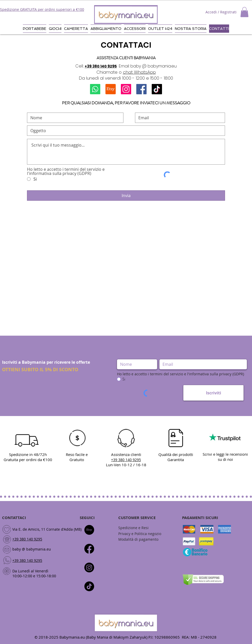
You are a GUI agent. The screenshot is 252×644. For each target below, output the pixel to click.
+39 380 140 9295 (101, 66)
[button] (244, 12)
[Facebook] (141, 89)
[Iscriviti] (213, 393)
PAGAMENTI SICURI (200, 518)
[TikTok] (157, 89)
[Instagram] (126, 89)
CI (93, 518)
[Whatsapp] (95, 89)
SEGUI (85, 518)
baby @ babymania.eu (32, 549)
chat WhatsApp (139, 72)
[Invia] (126, 196)
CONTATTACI (14, 518)
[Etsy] (111, 89)
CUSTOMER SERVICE (137, 518)
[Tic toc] (89, 586)
